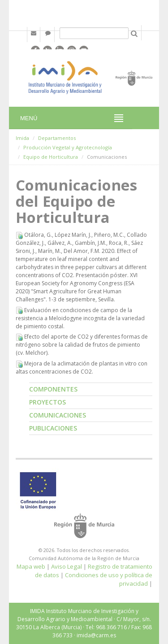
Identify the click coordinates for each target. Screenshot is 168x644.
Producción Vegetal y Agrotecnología (68, 147)
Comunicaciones (58, 415)
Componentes (53, 389)
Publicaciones (53, 428)
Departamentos (57, 138)
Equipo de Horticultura (51, 157)
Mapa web (31, 566)
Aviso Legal (67, 566)
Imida (22, 138)
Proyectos (47, 402)
